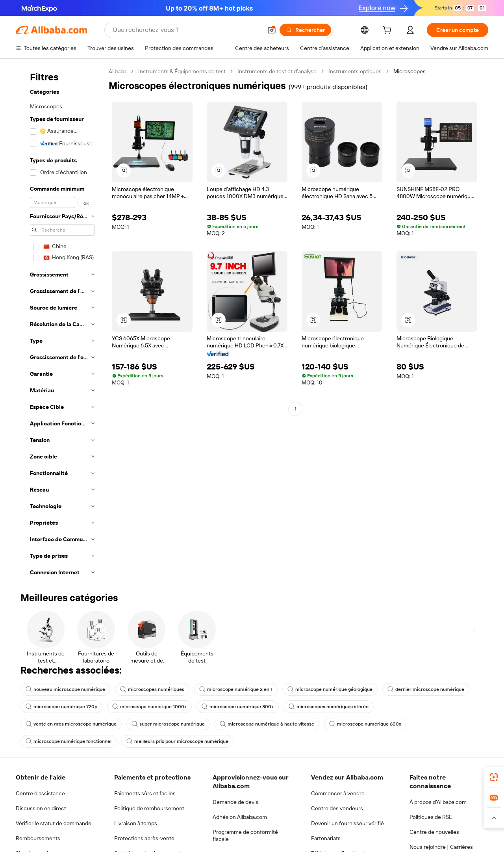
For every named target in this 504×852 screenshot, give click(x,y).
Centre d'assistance (40, 793)
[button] (272, 30)
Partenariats (326, 838)
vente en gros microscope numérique (71, 724)
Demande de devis (235, 802)
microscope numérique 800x (238, 707)
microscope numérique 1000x (149, 707)
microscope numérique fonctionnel (69, 741)
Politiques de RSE (431, 817)
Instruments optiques (355, 71)
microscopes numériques (152, 689)
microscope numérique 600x (365, 724)
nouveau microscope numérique (65, 689)
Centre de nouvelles (434, 832)
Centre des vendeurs (337, 808)
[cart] (389, 31)
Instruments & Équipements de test (182, 71)
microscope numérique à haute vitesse (267, 724)
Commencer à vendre (338, 793)
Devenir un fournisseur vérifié (347, 823)
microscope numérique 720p (61, 707)
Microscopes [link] (409, 71)
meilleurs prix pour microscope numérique (177, 741)
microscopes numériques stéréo (329, 707)
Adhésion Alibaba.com (240, 817)
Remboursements (38, 838)
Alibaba (118, 71)
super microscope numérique (168, 724)
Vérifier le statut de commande (54, 823)
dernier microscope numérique (426, 689)
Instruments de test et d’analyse (277, 71)
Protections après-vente (144, 838)
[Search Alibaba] (187, 30)
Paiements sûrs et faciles (145, 793)
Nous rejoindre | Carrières (441, 847)
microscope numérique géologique (330, 689)
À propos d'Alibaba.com (438, 802)
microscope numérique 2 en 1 (236, 689)
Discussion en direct (41, 808)
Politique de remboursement (149, 808)
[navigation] (60, 324)
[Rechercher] (305, 30)
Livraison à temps (136, 823)
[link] (494, 777)
